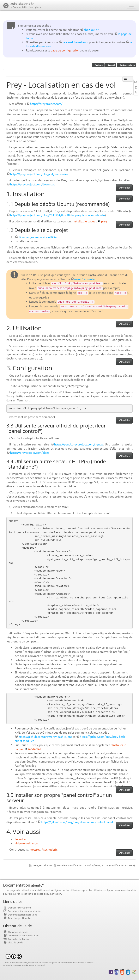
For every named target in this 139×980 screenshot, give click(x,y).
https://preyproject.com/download (33, 184)
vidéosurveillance (126, 65)
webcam (98, 65)
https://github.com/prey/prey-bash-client (45, 736)
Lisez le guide (13, 942)
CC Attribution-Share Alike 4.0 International (24, 965)
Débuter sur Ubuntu (17, 907)
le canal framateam (75, 42)
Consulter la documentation (21, 935)
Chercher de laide (16, 932)
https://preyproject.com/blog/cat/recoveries (39, 174)
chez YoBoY (91, 30)
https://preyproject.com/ (46, 104)
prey (104, 221)
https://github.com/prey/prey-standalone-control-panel (77, 822)
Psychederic (50, 849)
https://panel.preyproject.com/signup (79, 444)
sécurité (110, 65)
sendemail (34, 749)
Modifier (126, 187)
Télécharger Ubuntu (17, 918)
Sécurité (20, 839)
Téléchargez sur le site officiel (38, 237)
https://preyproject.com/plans (30, 452)
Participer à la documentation (22, 911)
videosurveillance (26, 843)
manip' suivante (84, 279)
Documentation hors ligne (20, 914)
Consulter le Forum (16, 939)
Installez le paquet (85, 221)
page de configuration (65, 50)
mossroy (35, 849)
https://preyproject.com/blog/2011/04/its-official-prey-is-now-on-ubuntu (58, 215)
